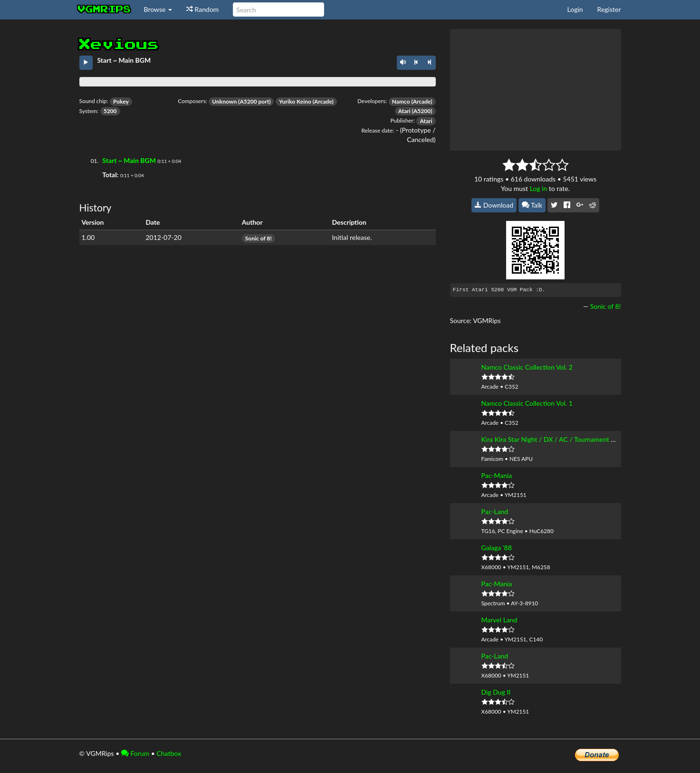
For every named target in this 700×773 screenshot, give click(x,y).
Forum (135, 753)
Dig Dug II (496, 692)
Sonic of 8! (259, 238)
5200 (110, 111)
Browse (158, 9)
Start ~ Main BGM (129, 160)
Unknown (224, 101)
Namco (401, 101)
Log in (539, 188)
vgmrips (105, 10)
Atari (404, 111)
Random (202, 9)
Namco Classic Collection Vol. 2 (527, 367)
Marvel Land (499, 620)
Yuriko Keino (295, 101)
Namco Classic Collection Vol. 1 (527, 403)
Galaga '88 (497, 548)
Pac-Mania (497, 475)
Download (494, 205)
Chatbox (169, 753)
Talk (532, 205)
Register (609, 9)
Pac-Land (495, 511)
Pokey (121, 101)
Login (575, 9)
